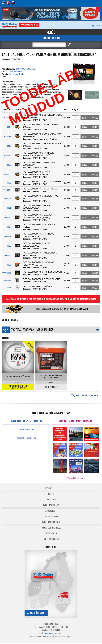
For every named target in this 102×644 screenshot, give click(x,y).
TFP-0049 (7, 146)
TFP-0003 (7, 165)
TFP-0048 (7, 137)
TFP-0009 (7, 198)
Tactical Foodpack (16, 72)
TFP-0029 (7, 236)
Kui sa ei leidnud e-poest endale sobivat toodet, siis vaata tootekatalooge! (51, 299)
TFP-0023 (7, 246)
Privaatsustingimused (51, 528)
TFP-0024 (7, 255)
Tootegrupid (51, 38)
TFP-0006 (7, 183)
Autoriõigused (51, 533)
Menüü (51, 32)
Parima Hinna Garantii (51, 516)
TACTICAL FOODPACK (26, 69)
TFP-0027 (7, 227)
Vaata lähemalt (36, 613)
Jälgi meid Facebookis (26, 438)
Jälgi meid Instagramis (76, 478)
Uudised (51, 494)
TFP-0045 (7, 156)
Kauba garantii (51, 511)
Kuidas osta (51, 499)
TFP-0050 (7, 265)
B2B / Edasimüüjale (51, 539)
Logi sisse (96, 25)
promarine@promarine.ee (54, 633)
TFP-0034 (7, 273)
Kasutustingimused (51, 522)
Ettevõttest (51, 488)
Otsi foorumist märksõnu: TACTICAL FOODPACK (62, 309)
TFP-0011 (7, 208)
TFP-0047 (7, 127)
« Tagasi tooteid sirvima (83, 395)
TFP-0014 (7, 217)
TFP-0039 (7, 281)
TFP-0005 (7, 175)
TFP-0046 (7, 118)
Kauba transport (51, 505)
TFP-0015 (7, 288)
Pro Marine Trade (16, 74)
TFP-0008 (7, 190)
